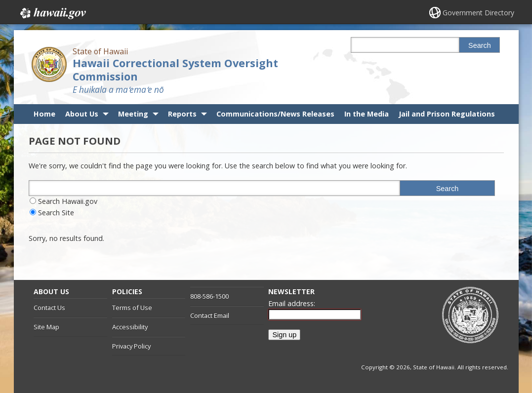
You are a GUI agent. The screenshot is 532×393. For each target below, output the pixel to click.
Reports (182, 114)
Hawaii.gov (52, 13)
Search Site (56, 213)
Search (480, 45)
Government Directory (478, 13)
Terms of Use (132, 308)
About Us (82, 114)
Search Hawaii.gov (68, 201)
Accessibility (130, 327)
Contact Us (49, 308)
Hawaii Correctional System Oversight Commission (175, 70)
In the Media (367, 114)
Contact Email (210, 315)
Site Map (46, 327)
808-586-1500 (209, 296)
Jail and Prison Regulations (447, 114)
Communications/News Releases (275, 114)
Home (44, 114)
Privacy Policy (131, 346)
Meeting (133, 114)
